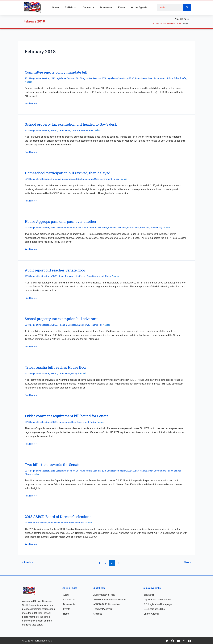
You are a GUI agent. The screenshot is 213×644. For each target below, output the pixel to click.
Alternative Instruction (63, 179)
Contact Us (89, 7)
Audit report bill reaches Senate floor (57, 270)
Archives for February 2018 (169, 23)
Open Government (164, 78)
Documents (106, 7)
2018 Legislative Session (119, 78)
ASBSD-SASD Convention (107, 604)
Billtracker (149, 595)
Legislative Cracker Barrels (157, 600)
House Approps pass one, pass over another (63, 221)
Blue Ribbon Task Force (100, 228)
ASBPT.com (71, 7)
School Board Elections (75, 523)
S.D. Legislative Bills (154, 609)
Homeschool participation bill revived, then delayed (71, 173)
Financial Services (122, 228)
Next (187, 563)
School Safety (32, 82)
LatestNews (148, 78)
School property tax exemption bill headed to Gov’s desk (74, 124)
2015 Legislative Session (38, 78)
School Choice (32, 474)
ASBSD (137, 78)
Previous (28, 563)
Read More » (31, 103)
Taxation (78, 130)
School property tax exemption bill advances (64, 319)
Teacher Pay (90, 130)
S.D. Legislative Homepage (158, 604)
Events (122, 7)
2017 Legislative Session (92, 78)
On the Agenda (139, 7)
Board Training (68, 276)
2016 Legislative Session (65, 78)
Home (56, 7)
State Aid (151, 228)
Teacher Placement (103, 609)
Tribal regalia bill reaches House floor (58, 367)
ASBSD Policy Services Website (110, 600)
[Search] (187, 8)
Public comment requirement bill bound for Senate (70, 416)
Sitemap (98, 614)
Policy (178, 78)
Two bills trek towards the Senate (55, 464)
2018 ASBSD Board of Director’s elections (61, 516)
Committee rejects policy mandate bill (59, 72)
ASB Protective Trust (104, 595)
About (66, 595)
